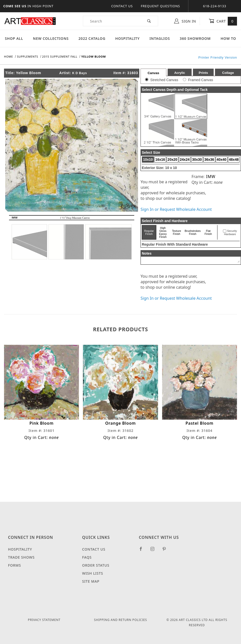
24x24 (185, 159)
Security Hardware (230, 233)
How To (228, 38)
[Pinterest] (166, 551)
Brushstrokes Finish (193, 232)
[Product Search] (112, 21)
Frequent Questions (160, 6)
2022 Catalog (92, 38)
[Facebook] (143, 551)
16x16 (160, 159)
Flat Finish (208, 232)
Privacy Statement (44, 620)
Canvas (153, 73)
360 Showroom (195, 38)
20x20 (172, 159)
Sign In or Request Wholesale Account (176, 209)
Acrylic (179, 73)
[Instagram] (155, 551)
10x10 (148, 159)
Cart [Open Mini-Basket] (223, 21)
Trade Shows (21, 557)
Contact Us (122, 6)
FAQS (87, 557)
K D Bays (80, 73)
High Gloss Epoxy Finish (163, 232)
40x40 (222, 159)
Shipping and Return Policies (120, 620)
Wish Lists (93, 573)
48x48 (234, 159)
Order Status (96, 565)
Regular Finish (149, 232)
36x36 (209, 159)
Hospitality (128, 38)
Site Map (91, 581)
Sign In (185, 21)
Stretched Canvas (164, 80)
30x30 (197, 159)
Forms (15, 565)
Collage (228, 73)
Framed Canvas (201, 80)
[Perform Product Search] (149, 21)
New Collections (51, 38)
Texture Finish (177, 232)
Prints (203, 73)
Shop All (14, 38)
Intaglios (160, 38)
